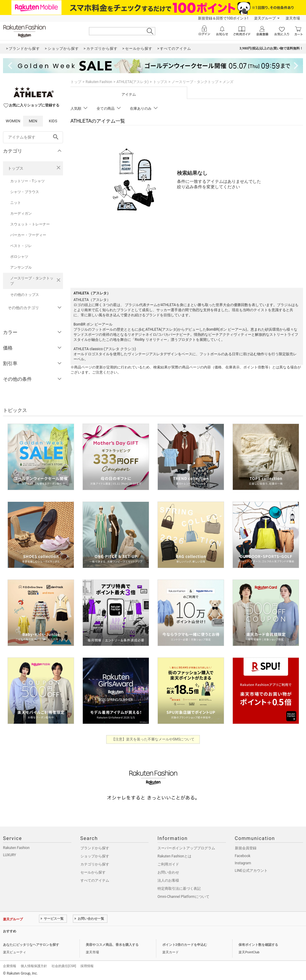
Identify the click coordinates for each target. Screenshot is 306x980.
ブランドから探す (95, 848)
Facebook (243, 856)
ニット (16, 203)
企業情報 (10, 966)
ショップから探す (95, 856)
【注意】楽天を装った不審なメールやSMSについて (153, 739)
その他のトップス (25, 295)
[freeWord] (33, 137)
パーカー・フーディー (28, 235)
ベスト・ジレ (21, 246)
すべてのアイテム (95, 880)
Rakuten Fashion (99, 82)
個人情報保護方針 (34, 966)
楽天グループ (265, 18)
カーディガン (21, 213)
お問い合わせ (168, 872)
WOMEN (13, 121)
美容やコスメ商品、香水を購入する (112, 945)
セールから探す (93, 872)
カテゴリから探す (95, 864)
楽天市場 (293, 18)
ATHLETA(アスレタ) (132, 82)
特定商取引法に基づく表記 (179, 889)
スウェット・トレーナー (30, 224)
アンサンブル (21, 267)
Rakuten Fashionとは (174, 856)
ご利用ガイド (168, 864)
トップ (76, 82)
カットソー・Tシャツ (27, 181)
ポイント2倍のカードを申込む (185, 945)
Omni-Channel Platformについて (183, 897)
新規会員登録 (246, 848)
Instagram (243, 863)
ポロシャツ (19, 257)
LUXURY (10, 855)
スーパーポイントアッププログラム (186, 848)
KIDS (53, 121)
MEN (33, 121)
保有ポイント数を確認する (258, 945)
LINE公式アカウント (251, 871)
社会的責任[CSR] (64, 966)
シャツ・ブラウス (25, 192)
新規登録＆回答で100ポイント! (223, 18)
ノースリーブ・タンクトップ (32, 281)
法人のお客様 (168, 880)
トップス (16, 168)
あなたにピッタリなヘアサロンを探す (31, 945)
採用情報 (87, 966)
